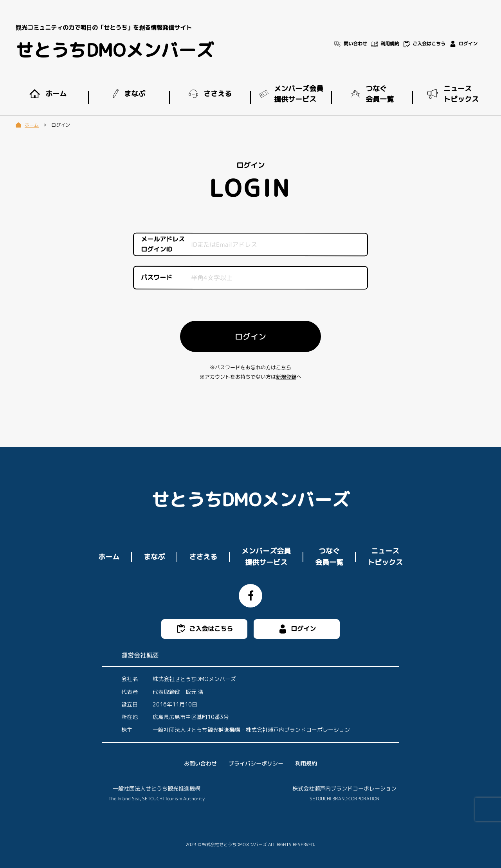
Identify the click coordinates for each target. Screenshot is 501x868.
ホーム (109, 556)
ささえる (203, 556)
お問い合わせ (200, 763)
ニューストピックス (385, 557)
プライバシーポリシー (256, 763)
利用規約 (306, 763)
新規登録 (286, 377)
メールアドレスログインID (163, 244)
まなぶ (154, 556)
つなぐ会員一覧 (329, 557)
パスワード (157, 277)
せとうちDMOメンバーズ (115, 50)
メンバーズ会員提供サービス (266, 557)
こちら (284, 367)
